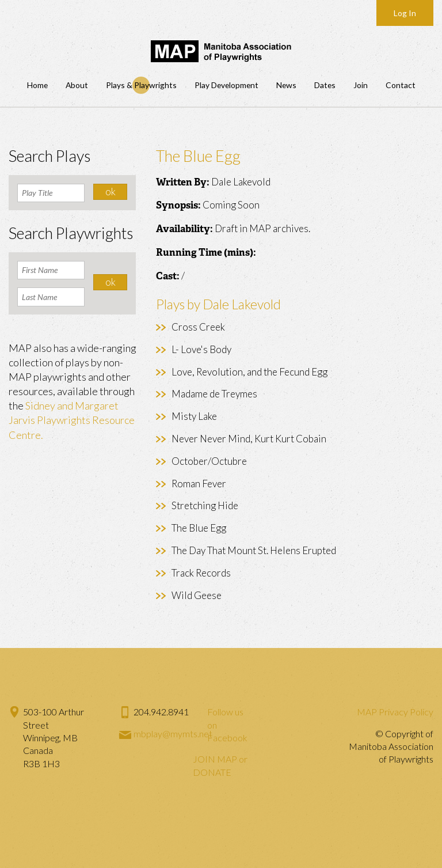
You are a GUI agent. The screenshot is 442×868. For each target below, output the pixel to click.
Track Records (201, 573)
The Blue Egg (199, 528)
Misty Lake (194, 416)
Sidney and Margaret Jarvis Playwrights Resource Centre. (72, 420)
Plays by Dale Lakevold (218, 304)
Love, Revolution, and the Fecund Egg (249, 372)
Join (361, 85)
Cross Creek (198, 327)
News (286, 85)
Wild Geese (197, 595)
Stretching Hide (205, 505)
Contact (401, 85)
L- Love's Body (201, 349)
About (77, 85)
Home (37, 85)
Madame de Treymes (214, 394)
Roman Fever (199, 484)
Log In (405, 13)
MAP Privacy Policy (395, 712)
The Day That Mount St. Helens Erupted (254, 550)
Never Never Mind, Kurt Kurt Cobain (249, 439)
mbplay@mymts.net (173, 734)
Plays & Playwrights (141, 85)
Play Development (226, 85)
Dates (325, 85)
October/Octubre (209, 461)
